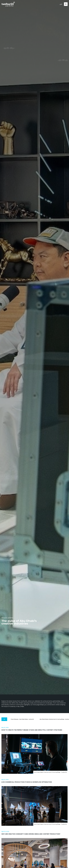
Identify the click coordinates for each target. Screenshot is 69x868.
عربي (61, 4)
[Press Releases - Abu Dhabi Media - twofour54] (22, 719)
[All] (4, 719)
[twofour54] (8, 4)
